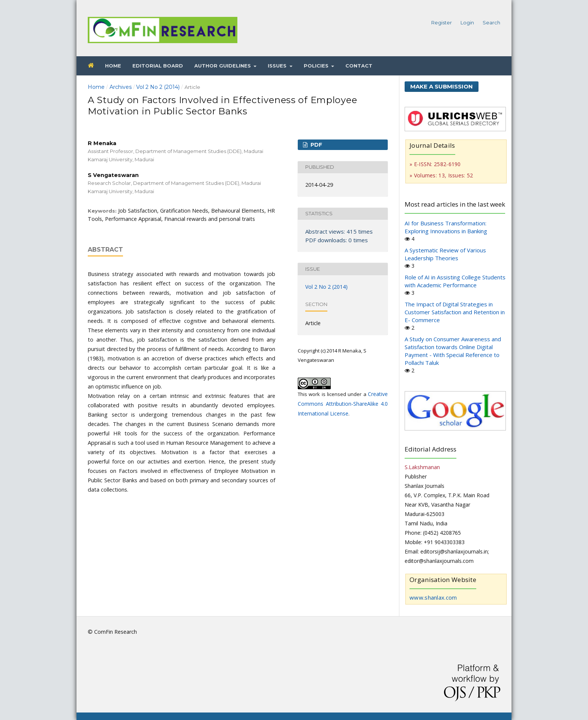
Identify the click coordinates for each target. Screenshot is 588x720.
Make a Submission (442, 86)
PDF (316, 145)
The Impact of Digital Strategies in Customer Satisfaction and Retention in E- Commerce (455, 312)
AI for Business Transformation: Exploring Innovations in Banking (446, 227)
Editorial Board (158, 66)
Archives (121, 87)
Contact (359, 66)
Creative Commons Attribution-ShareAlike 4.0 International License (343, 404)
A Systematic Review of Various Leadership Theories (445, 254)
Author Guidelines (223, 66)
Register (442, 22)
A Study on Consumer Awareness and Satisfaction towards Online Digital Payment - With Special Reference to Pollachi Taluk (453, 351)
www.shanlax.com (433, 597)
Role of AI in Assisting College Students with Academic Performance (455, 281)
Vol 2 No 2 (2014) (158, 87)
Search (491, 22)
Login (467, 22)
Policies (317, 66)
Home (113, 66)
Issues (278, 66)
